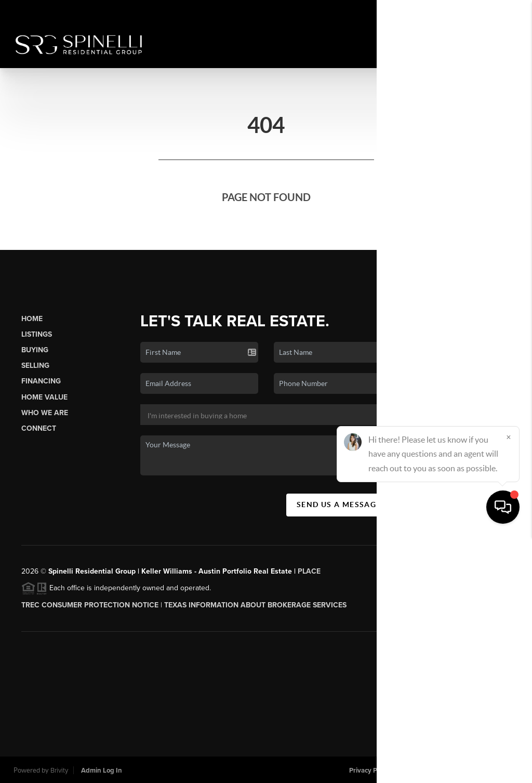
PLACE (309, 571)
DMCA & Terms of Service (442, 771)
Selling (35, 366)
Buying (35, 350)
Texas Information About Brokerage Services (255, 605)
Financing (41, 381)
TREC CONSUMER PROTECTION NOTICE (90, 605)
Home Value (44, 397)
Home (32, 319)
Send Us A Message (339, 505)
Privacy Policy (370, 771)
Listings (37, 334)
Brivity (59, 771)
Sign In (491, 11)
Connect (39, 428)
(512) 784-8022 (474, 437)
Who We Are (45, 413)
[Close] (509, 683)
